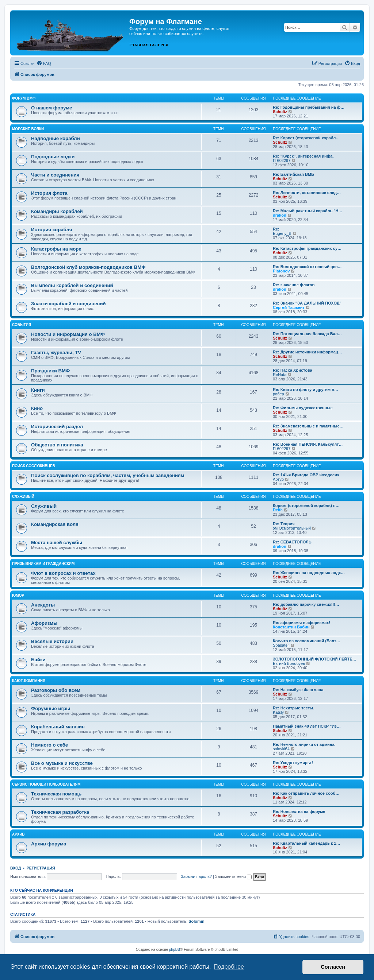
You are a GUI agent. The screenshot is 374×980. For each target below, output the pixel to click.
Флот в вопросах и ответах (63, 573)
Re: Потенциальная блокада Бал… (307, 334)
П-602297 (282, 160)
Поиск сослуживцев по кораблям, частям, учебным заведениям (108, 475)
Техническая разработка (60, 812)
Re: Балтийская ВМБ (293, 174)
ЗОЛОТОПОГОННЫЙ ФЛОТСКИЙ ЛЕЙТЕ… (315, 659)
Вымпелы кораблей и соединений (72, 285)
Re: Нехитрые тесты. (294, 708)
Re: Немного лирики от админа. (304, 744)
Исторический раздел (57, 427)
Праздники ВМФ (50, 371)
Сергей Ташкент (289, 307)
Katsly (278, 712)
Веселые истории (52, 641)
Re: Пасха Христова (293, 370)
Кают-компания (29, 681)
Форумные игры (51, 708)
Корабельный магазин (58, 727)
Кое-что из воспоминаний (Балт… (306, 641)
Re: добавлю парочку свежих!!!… (306, 604)
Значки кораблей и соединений (68, 304)
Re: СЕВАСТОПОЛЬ (292, 542)
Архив (18, 834)
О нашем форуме (51, 108)
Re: (276, 229)
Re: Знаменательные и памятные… (308, 426)
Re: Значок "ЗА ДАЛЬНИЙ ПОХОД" (307, 303)
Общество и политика (57, 445)
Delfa (278, 510)
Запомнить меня (233, 876)
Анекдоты (43, 605)
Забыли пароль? (196, 876)
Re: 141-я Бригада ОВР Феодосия (306, 475)
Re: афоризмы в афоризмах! (302, 623)
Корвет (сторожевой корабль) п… (306, 506)
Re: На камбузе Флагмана (298, 690)
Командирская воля (55, 524)
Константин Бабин (291, 627)
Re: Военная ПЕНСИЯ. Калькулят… (308, 444)
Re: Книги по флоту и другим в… (306, 390)
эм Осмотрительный (292, 528)
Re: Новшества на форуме (299, 811)
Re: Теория (284, 524)
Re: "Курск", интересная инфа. (303, 156)
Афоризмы (44, 623)
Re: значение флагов (294, 285)
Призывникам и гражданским (43, 564)
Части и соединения (55, 175)
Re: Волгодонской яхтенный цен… (307, 267)
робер (278, 394)
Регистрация (41, 868)
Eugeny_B (282, 233)
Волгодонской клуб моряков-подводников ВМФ (88, 267)
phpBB (175, 950)
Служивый (23, 497)
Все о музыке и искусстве (62, 763)
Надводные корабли (56, 138)
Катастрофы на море (56, 249)
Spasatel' (281, 645)
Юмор (18, 595)
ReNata (280, 375)
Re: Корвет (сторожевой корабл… (306, 138)
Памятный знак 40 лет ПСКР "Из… (307, 726)
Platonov (281, 271)
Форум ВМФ (24, 98)
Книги (38, 390)
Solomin (196, 921)
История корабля (51, 230)
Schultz (280, 112)
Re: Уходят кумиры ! (293, 763)
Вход (16, 868)
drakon (280, 215)
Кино (37, 408)
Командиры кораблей (57, 211)
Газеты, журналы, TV (56, 353)
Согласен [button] (333, 967)
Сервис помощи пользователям (46, 784)
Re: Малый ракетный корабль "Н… (308, 211)
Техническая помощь (56, 794)
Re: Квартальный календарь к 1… (306, 843)
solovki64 (281, 749)
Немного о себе (49, 745)
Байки (38, 660)
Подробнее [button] (229, 967)
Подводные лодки (53, 157)
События (22, 325)
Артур (278, 479)
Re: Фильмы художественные (303, 408)
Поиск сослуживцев (34, 466)
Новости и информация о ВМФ (68, 334)
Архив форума (49, 844)
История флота (49, 193)
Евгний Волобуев (289, 663)
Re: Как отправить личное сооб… (306, 793)
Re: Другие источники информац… (308, 352)
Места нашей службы (57, 543)
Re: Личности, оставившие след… (307, 193)
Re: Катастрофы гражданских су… (307, 248)
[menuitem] (44, 63)
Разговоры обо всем (56, 690)
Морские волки (28, 129)
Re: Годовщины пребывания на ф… (309, 107)
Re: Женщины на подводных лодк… (309, 573)
